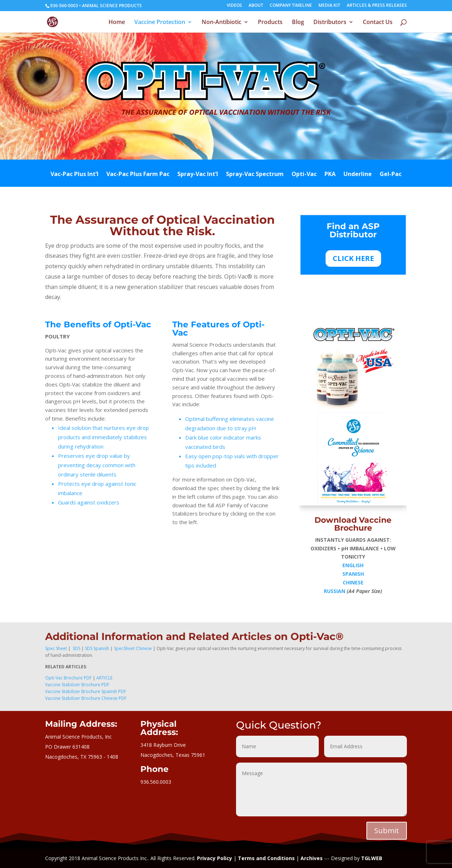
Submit (387, 831)
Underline (358, 175)
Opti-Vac (304, 175)
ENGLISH (353, 565)
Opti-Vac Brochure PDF (68, 678)
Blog (298, 23)
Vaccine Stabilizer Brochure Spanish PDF (86, 691)
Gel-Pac (391, 175)
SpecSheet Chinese (133, 648)
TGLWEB (372, 858)
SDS (76, 648)
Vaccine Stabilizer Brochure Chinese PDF (86, 698)
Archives (312, 858)
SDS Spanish (97, 648)
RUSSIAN (335, 591)
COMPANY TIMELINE (291, 6)
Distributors (330, 23)
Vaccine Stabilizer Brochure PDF (77, 685)
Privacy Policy (215, 858)
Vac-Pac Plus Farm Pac (138, 175)
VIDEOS (234, 6)
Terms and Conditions (266, 858)
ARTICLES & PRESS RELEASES (377, 6)
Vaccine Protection (160, 23)
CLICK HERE (353, 258)
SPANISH (353, 574)
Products (270, 23)
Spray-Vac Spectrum (255, 175)
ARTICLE (104, 678)
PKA (330, 175)
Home (117, 23)
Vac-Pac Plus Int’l (74, 175)
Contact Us (378, 23)
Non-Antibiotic (222, 23)
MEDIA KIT (329, 6)
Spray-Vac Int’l (198, 175)
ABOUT (256, 6)
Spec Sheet (56, 648)
